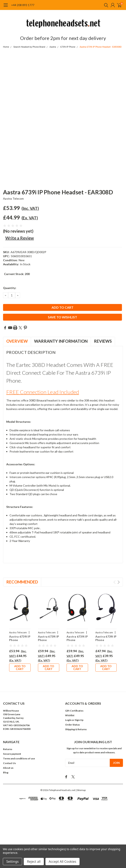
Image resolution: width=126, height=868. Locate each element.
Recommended (22, 582)
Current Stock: (17, 274)
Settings (12, 862)
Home (6, 47)
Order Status (72, 725)
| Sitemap (81, 789)
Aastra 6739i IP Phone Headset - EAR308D (101, 47)
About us (8, 768)
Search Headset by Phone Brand (29, 47)
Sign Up (79, 720)
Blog (6, 772)
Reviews (103, 341)
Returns (8, 749)
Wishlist (70, 715)
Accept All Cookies (62, 862)
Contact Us (9, 763)
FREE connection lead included (43, 392)
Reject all (34, 862)
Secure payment (12, 754)
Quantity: (10, 288)
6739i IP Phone (68, 47)
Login (68, 720)
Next (119, 582)
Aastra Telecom (13, 199)
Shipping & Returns (76, 729)
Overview (17, 341)
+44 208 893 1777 (23, 5)
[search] (105, 5)
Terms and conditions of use (19, 758)
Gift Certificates (74, 711)
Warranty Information (61, 341)
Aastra (53, 47)
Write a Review (20, 238)
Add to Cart (20, 667)
